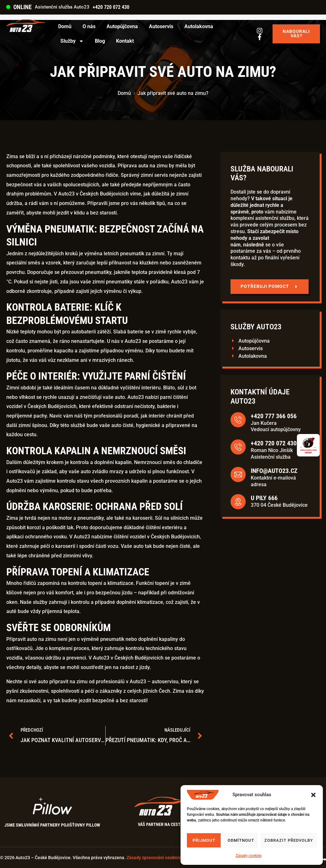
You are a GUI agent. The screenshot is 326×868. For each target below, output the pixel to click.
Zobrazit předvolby (289, 840)
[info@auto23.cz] (298, 474)
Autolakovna (199, 26)
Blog (100, 41)
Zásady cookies (249, 856)
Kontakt (125, 41)
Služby (72, 41)
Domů (65, 26)
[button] (313, 795)
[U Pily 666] (298, 502)
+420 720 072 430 (111, 7)
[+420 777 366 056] (298, 420)
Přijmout (204, 840)
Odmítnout (241, 840)
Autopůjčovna (122, 26)
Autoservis (161, 26)
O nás (89, 26)
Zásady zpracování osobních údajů (161, 858)
